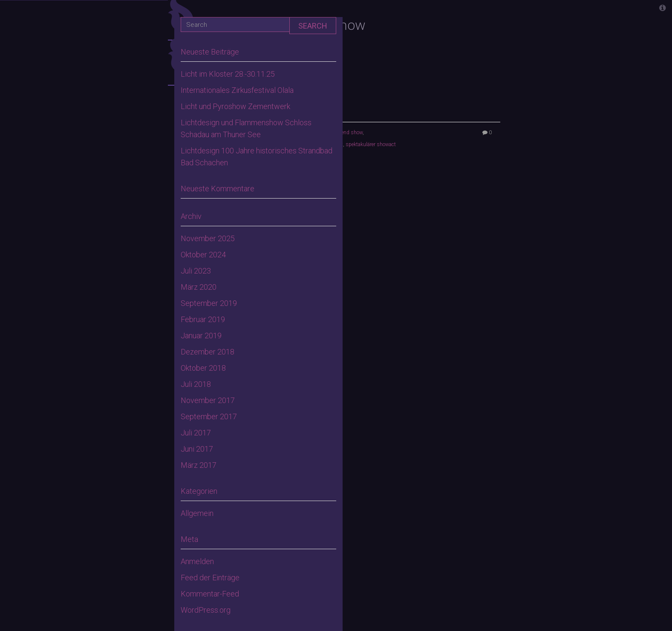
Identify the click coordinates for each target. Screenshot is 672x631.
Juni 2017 (197, 449)
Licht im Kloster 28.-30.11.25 (228, 74)
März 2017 (199, 465)
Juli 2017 (196, 433)
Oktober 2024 (203, 255)
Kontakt (123, 341)
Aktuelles (120, 147)
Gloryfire (121, 174)
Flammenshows (108, 258)
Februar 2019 (203, 319)
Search (313, 26)
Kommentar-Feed (210, 594)
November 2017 (208, 400)
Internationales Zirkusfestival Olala (237, 90)
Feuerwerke (116, 230)
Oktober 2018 (203, 368)
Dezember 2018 (208, 352)
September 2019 (209, 303)
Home (129, 119)
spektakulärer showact (371, 144)
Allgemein (197, 513)
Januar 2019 (201, 336)
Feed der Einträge (210, 578)
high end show (346, 133)
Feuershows (115, 202)
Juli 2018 (196, 384)
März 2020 (199, 287)
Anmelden (197, 561)
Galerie (125, 313)
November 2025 (208, 238)
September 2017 (209, 416)
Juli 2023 (196, 271)
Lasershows (115, 285)
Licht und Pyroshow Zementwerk (235, 106)
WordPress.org (206, 610)
